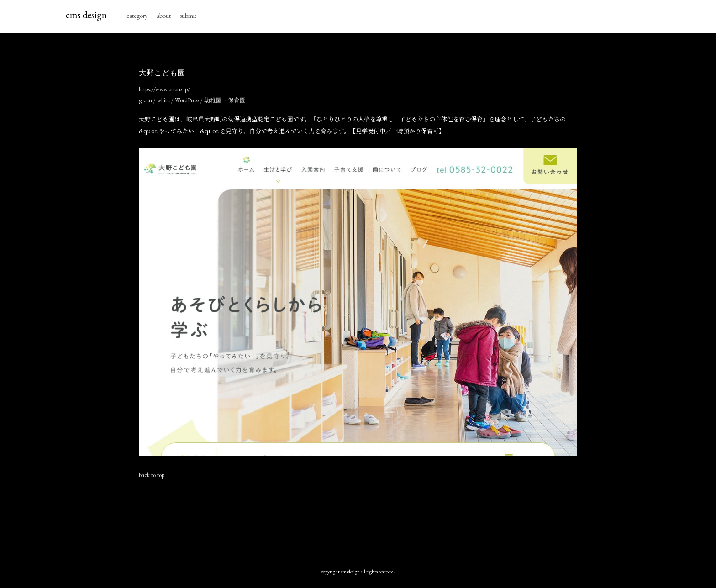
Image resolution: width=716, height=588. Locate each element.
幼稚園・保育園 (225, 100)
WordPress (187, 100)
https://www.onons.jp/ (164, 89)
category (137, 16)
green (145, 100)
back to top (152, 475)
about (164, 16)
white (163, 100)
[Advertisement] (358, 519)
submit (188, 16)
